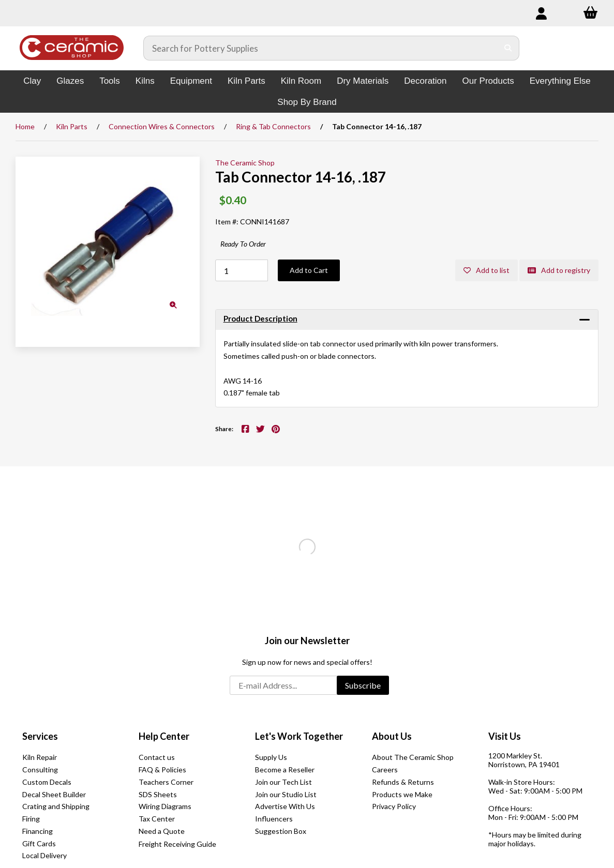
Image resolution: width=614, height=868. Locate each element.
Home (25, 126)
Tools (110, 81)
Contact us (157, 757)
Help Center (164, 736)
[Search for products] (321, 48)
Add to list (486, 270)
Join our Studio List (286, 794)
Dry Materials (363, 81)
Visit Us (505, 736)
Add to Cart (309, 270)
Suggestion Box (281, 831)
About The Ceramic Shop (413, 757)
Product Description (260, 318)
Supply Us (271, 757)
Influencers (274, 819)
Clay (32, 81)
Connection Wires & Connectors (162, 126)
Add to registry (559, 270)
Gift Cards (39, 843)
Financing (38, 831)
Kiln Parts (246, 81)
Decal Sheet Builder (54, 794)
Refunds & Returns (403, 782)
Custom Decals (47, 782)
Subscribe (363, 685)
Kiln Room (301, 81)
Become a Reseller (285, 770)
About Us (392, 736)
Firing (31, 819)
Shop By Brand (307, 102)
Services (40, 736)
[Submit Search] (508, 48)
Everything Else (560, 81)
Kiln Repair (40, 757)
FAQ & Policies (162, 770)
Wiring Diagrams (165, 806)
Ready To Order (243, 244)
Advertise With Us (285, 806)
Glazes (70, 81)
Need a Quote (162, 831)
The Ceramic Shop (245, 163)
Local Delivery (44, 855)
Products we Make (402, 794)
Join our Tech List (283, 782)
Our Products (488, 81)
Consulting (40, 770)
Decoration (425, 81)
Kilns (145, 81)
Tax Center (157, 819)
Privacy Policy (394, 806)
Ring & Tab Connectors (273, 126)
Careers (385, 770)
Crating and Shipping (56, 806)
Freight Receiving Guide (177, 844)
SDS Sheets (158, 794)
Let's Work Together (299, 736)
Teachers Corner (166, 782)
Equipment (191, 81)
